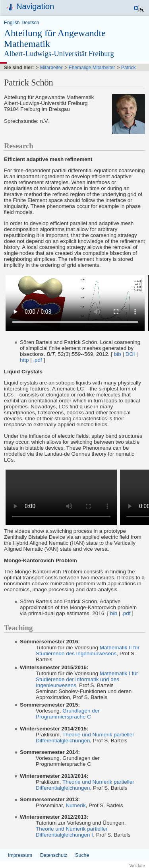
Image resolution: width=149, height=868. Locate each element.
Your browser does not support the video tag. (75, 303)
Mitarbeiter (51, 68)
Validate (137, 866)
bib (118, 354)
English (12, 23)
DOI (130, 354)
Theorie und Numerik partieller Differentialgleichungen (85, 738)
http (24, 360)
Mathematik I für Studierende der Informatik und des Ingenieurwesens (87, 679)
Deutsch (30, 23)
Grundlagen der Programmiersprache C (68, 714)
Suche (82, 855)
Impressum (20, 855)
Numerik (75, 805)
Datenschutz (54, 855)
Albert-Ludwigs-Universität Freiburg (59, 53)
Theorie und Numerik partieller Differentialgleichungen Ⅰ (72, 832)
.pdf (37, 360)
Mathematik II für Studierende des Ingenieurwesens (88, 651)
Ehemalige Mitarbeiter (92, 68)
